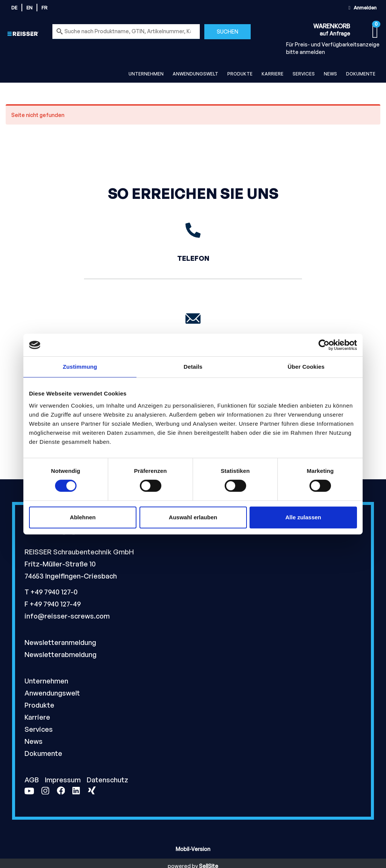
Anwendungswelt (195, 74)
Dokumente (361, 74)
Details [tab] (193, 367)
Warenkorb (332, 26)
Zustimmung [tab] (80, 367)
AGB (32, 780)
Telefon (193, 258)
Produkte (240, 74)
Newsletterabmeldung (61, 654)
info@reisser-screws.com (67, 616)
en (29, 8)
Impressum (64, 780)
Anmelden (361, 8)
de (14, 8)
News (330, 74)
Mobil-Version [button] (193, 849)
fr (44, 8)
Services (304, 74)
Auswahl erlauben (193, 517)
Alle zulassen (303, 517)
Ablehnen (83, 517)
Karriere (273, 74)
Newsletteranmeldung (60, 642)
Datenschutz (107, 780)
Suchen (227, 32)
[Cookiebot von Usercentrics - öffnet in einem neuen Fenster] (324, 345)
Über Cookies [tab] (306, 367)
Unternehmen (146, 74)
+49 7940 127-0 (54, 592)
